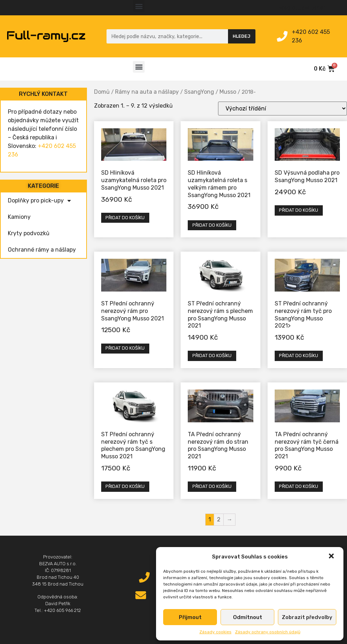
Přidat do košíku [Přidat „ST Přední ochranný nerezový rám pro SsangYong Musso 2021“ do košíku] (125, 348)
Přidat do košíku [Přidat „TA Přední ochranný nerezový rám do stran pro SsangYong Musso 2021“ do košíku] (212, 486)
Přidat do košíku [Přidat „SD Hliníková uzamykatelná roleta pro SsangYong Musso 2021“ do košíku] (125, 218)
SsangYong (199, 92)
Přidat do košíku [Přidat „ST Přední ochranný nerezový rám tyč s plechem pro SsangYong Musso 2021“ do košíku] (125, 486)
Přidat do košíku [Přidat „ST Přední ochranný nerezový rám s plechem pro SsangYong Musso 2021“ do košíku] (212, 356)
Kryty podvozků (29, 233)
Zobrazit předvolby (307, 617)
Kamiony (19, 217)
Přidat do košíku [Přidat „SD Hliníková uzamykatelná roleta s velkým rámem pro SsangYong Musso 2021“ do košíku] (212, 225)
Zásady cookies (216, 632)
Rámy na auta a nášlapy (147, 92)
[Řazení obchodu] (283, 109)
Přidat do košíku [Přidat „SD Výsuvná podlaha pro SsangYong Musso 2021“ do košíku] (299, 210)
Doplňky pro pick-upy (39, 201)
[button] (332, 557)
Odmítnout (248, 617)
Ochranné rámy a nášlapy (42, 250)
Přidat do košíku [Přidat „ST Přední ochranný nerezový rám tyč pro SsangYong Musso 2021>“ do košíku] (299, 356)
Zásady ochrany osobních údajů (268, 632)
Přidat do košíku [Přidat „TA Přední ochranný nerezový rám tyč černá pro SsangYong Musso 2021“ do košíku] (299, 486)
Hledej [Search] (242, 36)
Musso (228, 92)
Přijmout (190, 617)
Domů (102, 92)
